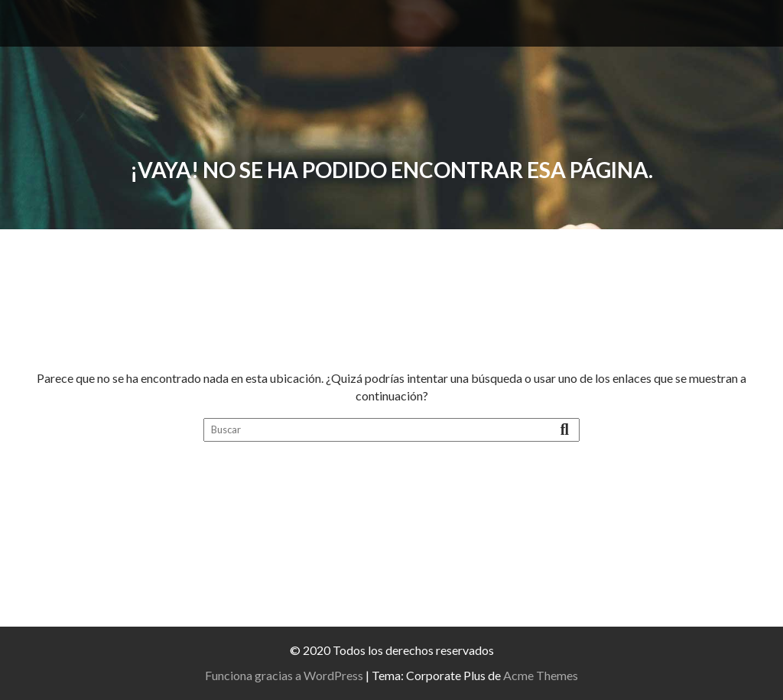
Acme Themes (541, 675)
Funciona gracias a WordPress (284, 675)
